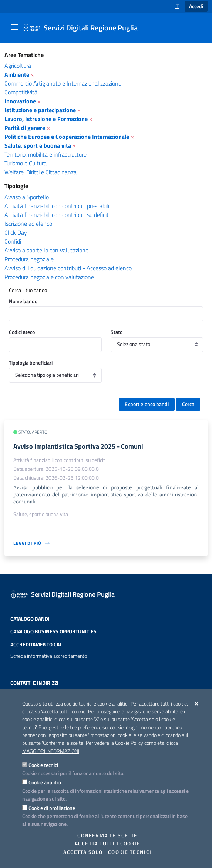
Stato (117, 332)
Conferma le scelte (107, 835)
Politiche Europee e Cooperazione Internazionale (67, 137)
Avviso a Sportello (27, 197)
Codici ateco (22, 332)
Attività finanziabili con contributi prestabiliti (58, 206)
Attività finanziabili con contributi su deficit (57, 215)
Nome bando (23, 301)
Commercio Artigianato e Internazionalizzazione (63, 83)
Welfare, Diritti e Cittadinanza (41, 172)
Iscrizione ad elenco (28, 224)
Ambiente (17, 74)
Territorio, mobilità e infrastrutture (46, 154)
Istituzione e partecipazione (40, 110)
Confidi (13, 241)
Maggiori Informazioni (51, 751)
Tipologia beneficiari (31, 363)
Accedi (196, 6)
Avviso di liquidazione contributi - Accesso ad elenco (68, 268)
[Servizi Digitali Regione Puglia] (85, 28)
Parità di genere (25, 128)
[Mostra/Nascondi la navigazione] (15, 27)
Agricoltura (18, 66)
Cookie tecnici (43, 765)
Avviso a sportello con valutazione (46, 250)
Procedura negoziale (29, 259)
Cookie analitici (45, 782)
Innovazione (20, 101)
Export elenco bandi (147, 404)
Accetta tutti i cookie (107, 844)
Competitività (21, 92)
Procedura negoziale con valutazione (49, 277)
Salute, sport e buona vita (38, 145)
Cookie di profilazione (52, 808)
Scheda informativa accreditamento (49, 656)
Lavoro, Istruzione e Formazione (46, 119)
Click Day (16, 232)
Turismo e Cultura (26, 163)
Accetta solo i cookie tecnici (107, 852)
